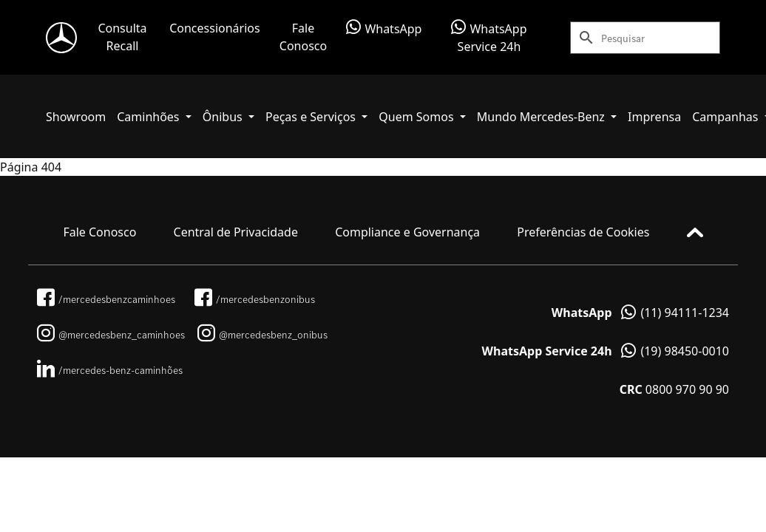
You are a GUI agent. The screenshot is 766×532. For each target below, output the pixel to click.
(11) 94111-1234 (640, 313)
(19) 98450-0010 (606, 351)
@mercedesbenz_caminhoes (111, 335)
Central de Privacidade (236, 232)
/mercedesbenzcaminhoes (106, 299)
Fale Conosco (303, 37)
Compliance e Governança (407, 232)
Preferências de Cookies (583, 232)
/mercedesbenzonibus (255, 299)
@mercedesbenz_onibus (262, 335)
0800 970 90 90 (674, 389)
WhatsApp (384, 28)
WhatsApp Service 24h (489, 37)
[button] (154, 117)
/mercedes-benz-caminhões (110, 370)
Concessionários (214, 28)
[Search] (661, 38)
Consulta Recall (122, 37)
